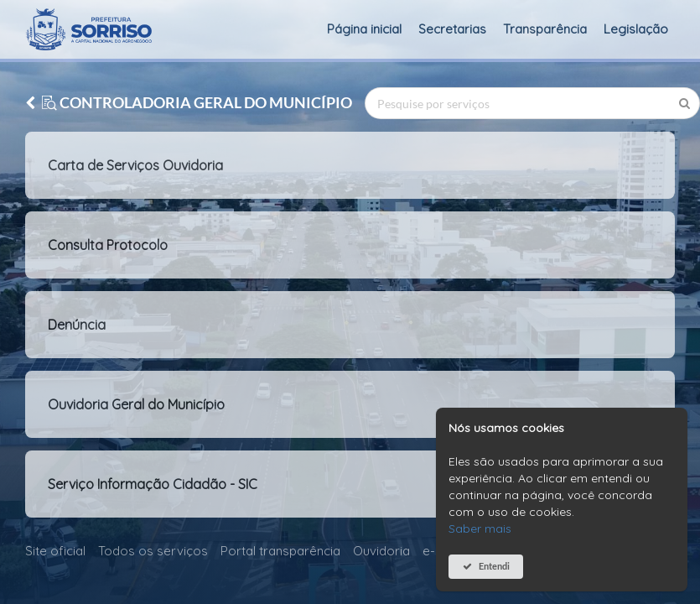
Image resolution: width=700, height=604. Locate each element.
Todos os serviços (153, 551)
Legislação (636, 29)
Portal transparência (280, 551)
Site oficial (55, 551)
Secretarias (452, 29)
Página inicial (364, 29)
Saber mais (480, 528)
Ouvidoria (381, 551)
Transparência (545, 29)
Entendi (494, 566)
